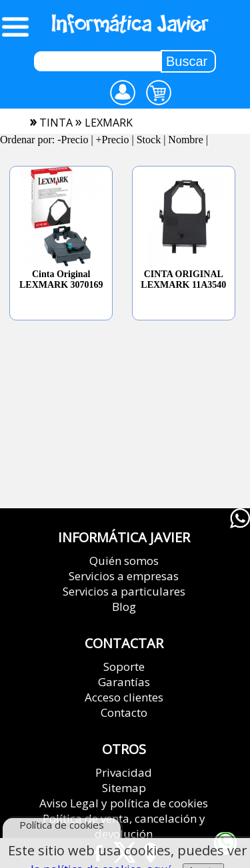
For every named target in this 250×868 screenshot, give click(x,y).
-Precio (73, 140)
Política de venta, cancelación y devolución (124, 826)
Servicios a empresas (124, 576)
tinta (56, 123)
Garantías (124, 682)
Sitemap (124, 788)
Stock (149, 140)
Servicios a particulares (124, 591)
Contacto (124, 712)
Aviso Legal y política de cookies (124, 803)
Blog (124, 607)
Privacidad (124, 772)
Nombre (185, 140)
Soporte (124, 666)
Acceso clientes (124, 697)
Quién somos (124, 561)
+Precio (113, 140)
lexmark (109, 123)
